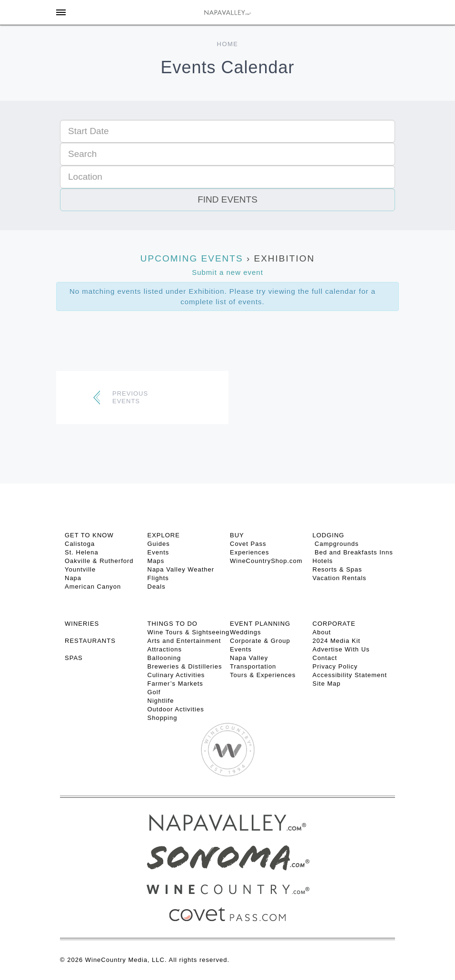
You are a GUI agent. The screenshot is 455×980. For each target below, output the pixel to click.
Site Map (327, 684)
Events (158, 552)
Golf (154, 692)
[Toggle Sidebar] (61, 12)
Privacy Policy (335, 666)
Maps (156, 561)
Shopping (163, 718)
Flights (158, 578)
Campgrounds (336, 544)
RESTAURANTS (90, 641)
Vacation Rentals (340, 578)
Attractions (165, 649)
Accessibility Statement (350, 675)
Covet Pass (248, 544)
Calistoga (80, 544)
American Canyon (93, 587)
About (322, 632)
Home (228, 44)
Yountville (80, 569)
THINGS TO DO (173, 624)
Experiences (250, 552)
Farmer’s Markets (175, 684)
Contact (325, 658)
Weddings (246, 632)
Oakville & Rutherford (99, 561)
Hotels (323, 561)
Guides (159, 544)
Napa (73, 578)
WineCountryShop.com (266, 561)
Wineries (82, 624)
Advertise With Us (341, 649)
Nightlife (161, 701)
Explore (164, 535)
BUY (237, 535)
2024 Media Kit (337, 641)
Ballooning (164, 658)
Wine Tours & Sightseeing (189, 632)
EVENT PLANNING (260, 624)
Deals (157, 587)
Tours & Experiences (263, 675)
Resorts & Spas (337, 569)
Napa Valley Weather (181, 569)
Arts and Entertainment (184, 641)
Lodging (329, 535)
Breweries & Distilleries (185, 666)
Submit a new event (227, 272)
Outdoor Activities (176, 709)
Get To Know (89, 535)
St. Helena (82, 552)
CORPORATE (334, 624)
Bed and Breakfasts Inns (353, 552)
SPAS (74, 658)
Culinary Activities (176, 675)
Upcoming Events (192, 258)
